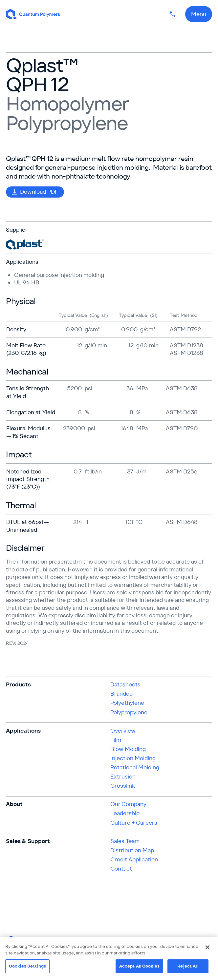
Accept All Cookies (139, 966)
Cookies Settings (27, 966)
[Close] (207, 947)
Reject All (188, 966)
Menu (199, 14)
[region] (109, 958)
